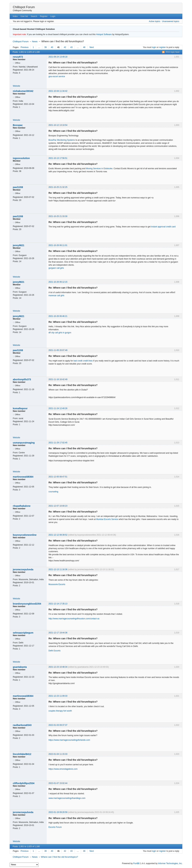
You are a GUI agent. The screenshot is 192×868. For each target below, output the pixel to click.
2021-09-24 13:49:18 (58, 57)
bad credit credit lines (83, 361)
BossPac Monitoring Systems (62, 140)
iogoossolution (21, 158)
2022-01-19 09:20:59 (58, 812)
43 (71, 47)
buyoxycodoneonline (25, 535)
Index (15, 16)
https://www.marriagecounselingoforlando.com (69, 740)
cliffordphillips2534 (24, 783)
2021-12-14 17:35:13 (58, 604)
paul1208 (18, 187)
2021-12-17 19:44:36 (58, 633)
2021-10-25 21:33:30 (58, 216)
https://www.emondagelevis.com (63, 769)
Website (16, 86)
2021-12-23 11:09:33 (58, 696)
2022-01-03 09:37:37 (58, 725)
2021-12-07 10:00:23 (58, 506)
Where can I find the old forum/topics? (63, 41)
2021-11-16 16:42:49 (58, 379)
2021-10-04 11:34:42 (58, 91)
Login (53, 16)
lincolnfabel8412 (22, 754)
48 (84, 47)
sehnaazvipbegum (23, 633)
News (35, 41)
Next (92, 47)
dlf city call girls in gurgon (60, 333)
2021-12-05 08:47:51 (58, 477)
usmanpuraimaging (24, 443)
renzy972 (18, 57)
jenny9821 (19, 245)
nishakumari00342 (23, 91)
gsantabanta (20, 667)
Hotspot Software (104, 34)
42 (65, 47)
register (163, 47)
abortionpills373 (22, 379)
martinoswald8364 (23, 477)
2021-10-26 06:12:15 (58, 282)
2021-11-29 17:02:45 (58, 443)
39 (45, 47)
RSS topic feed (173, 52)
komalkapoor (20, 408)
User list (24, 16)
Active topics (155, 21)
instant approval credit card (163, 227)
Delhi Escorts (55, 651)
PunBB (136, 863)
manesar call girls (56, 295)
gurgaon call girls (56, 268)
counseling (53, 492)
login (154, 47)
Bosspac (18, 125)
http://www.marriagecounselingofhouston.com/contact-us (74, 619)
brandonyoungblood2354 (27, 604)
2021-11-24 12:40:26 (58, 408)
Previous (25, 47)
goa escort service (57, 76)
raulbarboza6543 (22, 725)
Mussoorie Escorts (57, 584)
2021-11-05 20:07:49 (58, 350)
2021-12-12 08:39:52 (58, 535)
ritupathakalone (22, 506)
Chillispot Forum (24, 7)
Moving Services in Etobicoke (99, 169)
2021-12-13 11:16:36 (58, 569)
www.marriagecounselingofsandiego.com (67, 798)
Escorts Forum (55, 827)
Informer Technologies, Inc (170, 863)
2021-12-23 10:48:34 (58, 667)
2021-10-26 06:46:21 (58, 316)
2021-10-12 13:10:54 (58, 125)
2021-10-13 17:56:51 (58, 158)
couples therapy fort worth (60, 711)
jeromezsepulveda (23, 569)
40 (52, 47)
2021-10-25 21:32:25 (58, 187)
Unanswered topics (171, 21)
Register (44, 16)
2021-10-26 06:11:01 (58, 245)
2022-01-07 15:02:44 (58, 783)
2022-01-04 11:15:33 (58, 754)
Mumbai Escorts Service (107, 519)
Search (34, 16)
